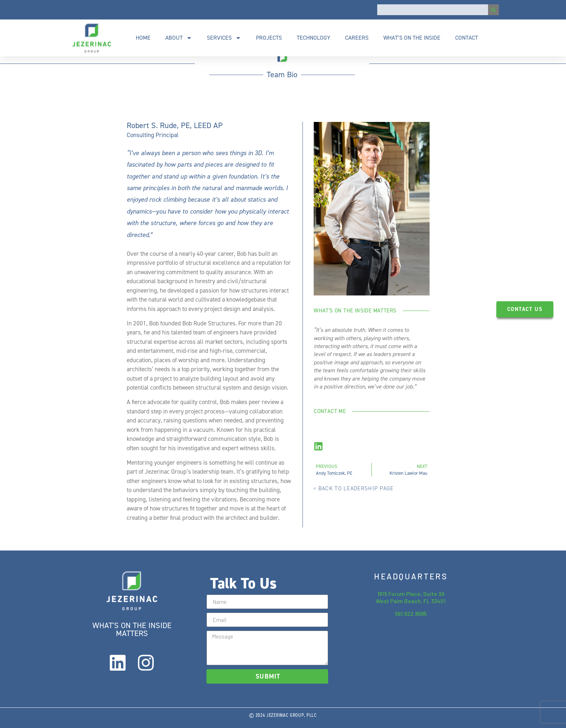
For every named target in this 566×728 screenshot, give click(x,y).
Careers (357, 38)
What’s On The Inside (412, 38)
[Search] (493, 10)
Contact (467, 38)
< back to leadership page (354, 488)
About (179, 38)
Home (143, 38)
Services (224, 38)
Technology (314, 38)
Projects (269, 38)
